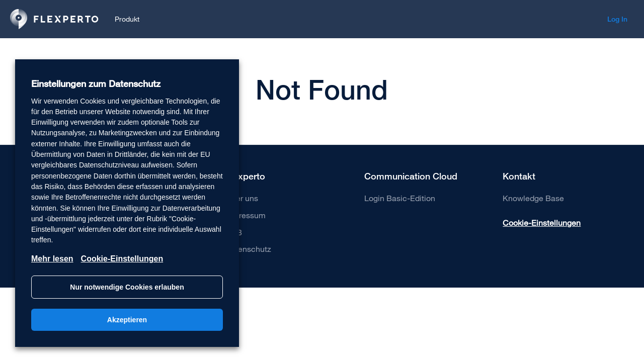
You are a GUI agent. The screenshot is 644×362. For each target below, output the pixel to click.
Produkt (127, 19)
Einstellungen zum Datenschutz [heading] (96, 84)
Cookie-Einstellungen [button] (542, 222)
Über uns (242, 198)
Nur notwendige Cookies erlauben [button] (127, 287)
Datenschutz (248, 249)
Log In (617, 19)
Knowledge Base (533, 198)
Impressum (246, 215)
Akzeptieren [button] (127, 320)
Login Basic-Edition (400, 198)
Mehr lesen (52, 259)
